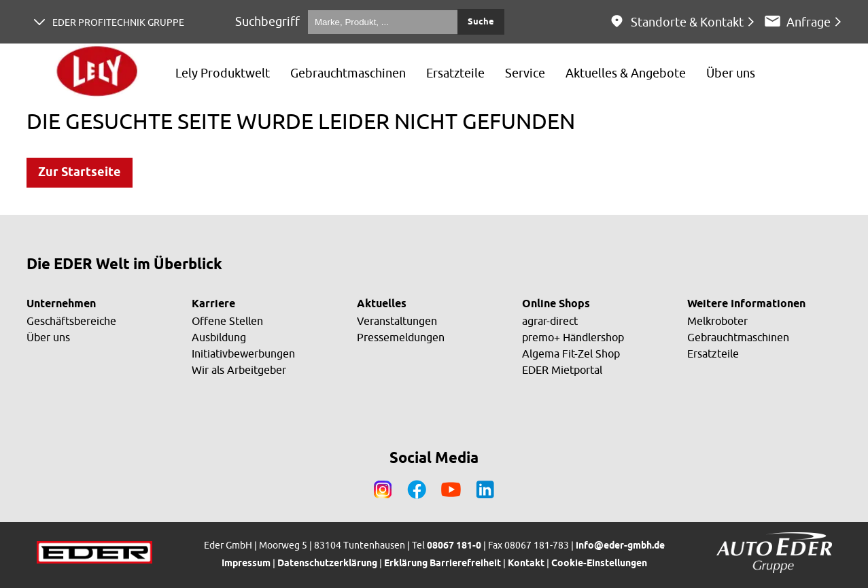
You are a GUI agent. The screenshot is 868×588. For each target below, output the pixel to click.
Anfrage (809, 22)
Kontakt (526, 564)
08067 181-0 (454, 546)
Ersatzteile (713, 353)
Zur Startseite (80, 173)
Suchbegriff (267, 21)
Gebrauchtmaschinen (738, 337)
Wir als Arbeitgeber (239, 370)
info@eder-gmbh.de (620, 546)
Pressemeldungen (401, 337)
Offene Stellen (227, 321)
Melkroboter (717, 321)
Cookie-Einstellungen (599, 564)
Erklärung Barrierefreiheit (442, 564)
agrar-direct (550, 321)
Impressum (246, 564)
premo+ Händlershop (573, 337)
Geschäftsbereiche (71, 321)
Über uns (48, 337)
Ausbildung (219, 337)
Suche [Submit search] (481, 22)
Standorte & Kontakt (687, 22)
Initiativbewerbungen (243, 353)
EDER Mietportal (562, 370)
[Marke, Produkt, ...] (383, 22)
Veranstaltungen (397, 321)
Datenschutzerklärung (327, 564)
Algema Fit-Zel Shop (571, 353)
